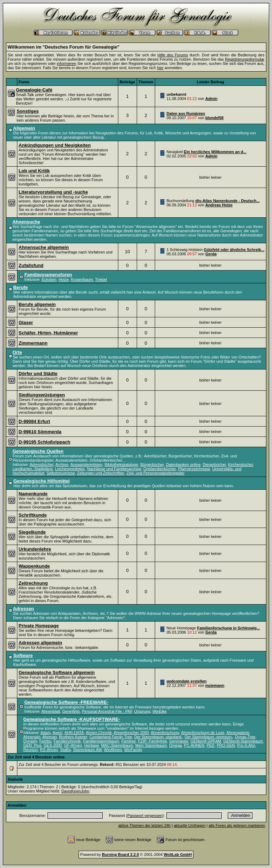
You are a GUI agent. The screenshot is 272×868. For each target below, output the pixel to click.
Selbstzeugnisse (61, 473)
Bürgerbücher (152, 464)
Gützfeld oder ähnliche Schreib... (234, 250)
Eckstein (49, 279)
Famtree (129, 741)
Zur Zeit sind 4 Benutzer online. (37, 757)
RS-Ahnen (49, 750)
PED (211, 745)
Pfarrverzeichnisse (194, 469)
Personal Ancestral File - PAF (107, 711)
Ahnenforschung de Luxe (203, 733)
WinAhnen (113, 750)
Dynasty (30, 741)
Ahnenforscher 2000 (131, 733)
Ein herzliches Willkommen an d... (215, 152)
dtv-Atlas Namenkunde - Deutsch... (228, 201)
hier (160, 68)
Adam (46, 733)
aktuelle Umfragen (190, 825)
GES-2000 (53, 745)
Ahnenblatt (51, 711)
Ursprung (142, 711)
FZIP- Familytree (153, 741)
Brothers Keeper (73, 737)
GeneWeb (71, 711)
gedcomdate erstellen (186, 681)
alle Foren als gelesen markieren (237, 825)
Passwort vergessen (145, 816)
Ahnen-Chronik (99, 733)
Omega (175, 745)
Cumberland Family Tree (110, 737)
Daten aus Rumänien (186, 113)
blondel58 (214, 118)
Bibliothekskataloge (121, 464)
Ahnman (50, 737)
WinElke (159, 711)
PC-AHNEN (194, 745)
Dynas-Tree (245, 737)
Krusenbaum (82, 279)
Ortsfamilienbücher (160, 469)
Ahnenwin (32, 737)
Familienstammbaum (101, 741)
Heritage (92, 745)
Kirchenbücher (240, 464)
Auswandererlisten (87, 464)
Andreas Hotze (219, 205)
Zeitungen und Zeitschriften (101, 473)
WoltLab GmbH (178, 855)
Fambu (45, 741)
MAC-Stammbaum (117, 745)
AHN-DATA (74, 733)
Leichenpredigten (70, 469)
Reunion (31, 750)
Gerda (211, 254)
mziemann (215, 685)
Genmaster (179, 741)
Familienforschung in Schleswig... (228, 628)
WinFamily (133, 750)
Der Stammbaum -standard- (158, 737)
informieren (66, 63)
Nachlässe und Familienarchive (114, 469)
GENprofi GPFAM (206, 741)
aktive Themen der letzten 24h (144, 825)
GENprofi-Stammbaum (243, 741)
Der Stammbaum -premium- (209, 737)
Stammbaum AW (87, 750)
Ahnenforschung (165, 733)
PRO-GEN (226, 745)
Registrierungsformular (245, 59)
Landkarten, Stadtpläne (33, 469)
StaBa (66, 750)
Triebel (101, 279)
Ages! (57, 733)
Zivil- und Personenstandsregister (155, 473)
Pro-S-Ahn (246, 745)
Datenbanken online (183, 464)
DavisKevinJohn (75, 791)
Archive (62, 464)
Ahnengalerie (238, 733)
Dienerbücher (214, 464)
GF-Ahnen (73, 745)
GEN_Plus (32, 745)
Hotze (64, 279)
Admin (211, 99)
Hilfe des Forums (173, 55)
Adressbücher (42, 464)
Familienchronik (67, 741)
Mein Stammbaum (151, 745)
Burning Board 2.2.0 (121, 855)
